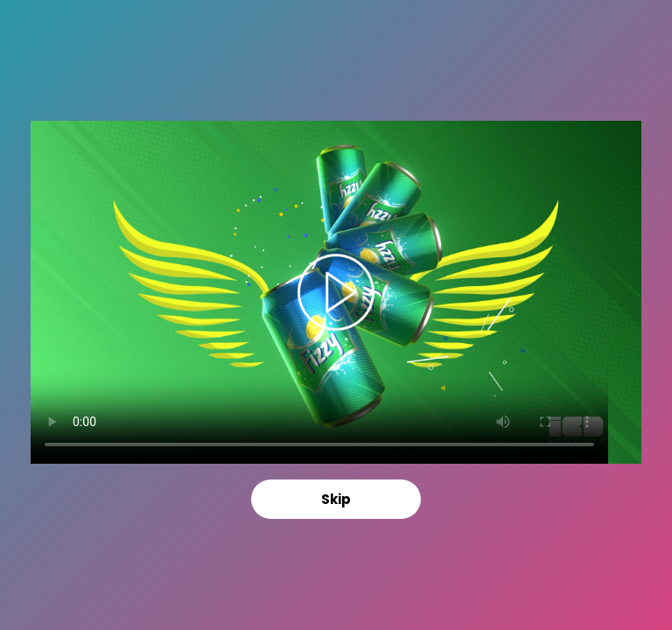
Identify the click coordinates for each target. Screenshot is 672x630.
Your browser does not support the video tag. (336, 292)
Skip (336, 499)
